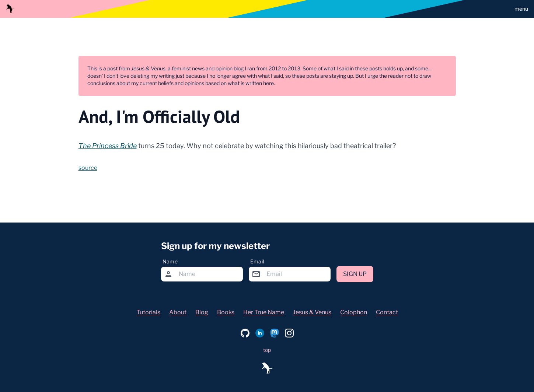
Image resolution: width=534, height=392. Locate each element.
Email (257, 261)
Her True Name (264, 312)
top (267, 350)
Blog (202, 312)
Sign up (355, 274)
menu (521, 9)
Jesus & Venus (312, 312)
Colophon (354, 312)
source (88, 168)
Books (226, 312)
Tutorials (148, 312)
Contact (387, 312)
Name (170, 261)
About (178, 312)
